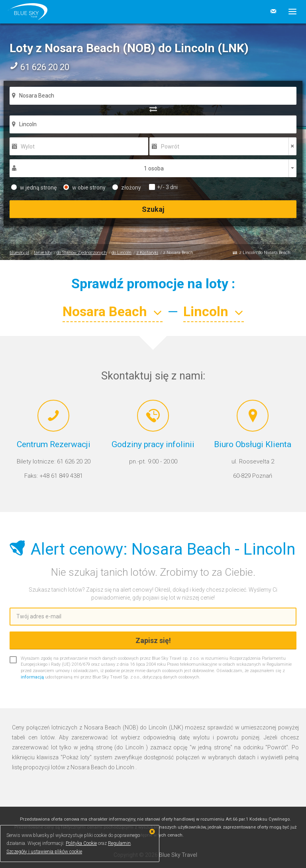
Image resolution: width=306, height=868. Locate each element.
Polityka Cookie (81, 843)
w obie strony (84, 188)
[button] (289, 12)
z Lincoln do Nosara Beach (265, 253)
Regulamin (119, 843)
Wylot (28, 147)
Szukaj (153, 209)
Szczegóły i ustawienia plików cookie (44, 852)
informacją (32, 677)
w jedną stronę (34, 188)
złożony (127, 188)
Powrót (170, 147)
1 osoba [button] (154, 168)
